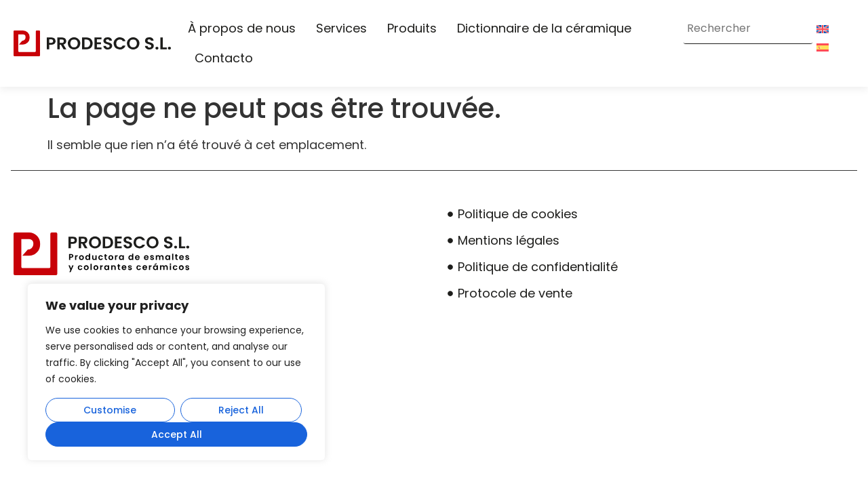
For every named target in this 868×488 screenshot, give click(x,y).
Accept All (177, 434)
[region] (176, 372)
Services (341, 28)
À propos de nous (242, 28)
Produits (412, 28)
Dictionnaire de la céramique (544, 28)
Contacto (224, 58)
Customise (110, 410)
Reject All (241, 410)
